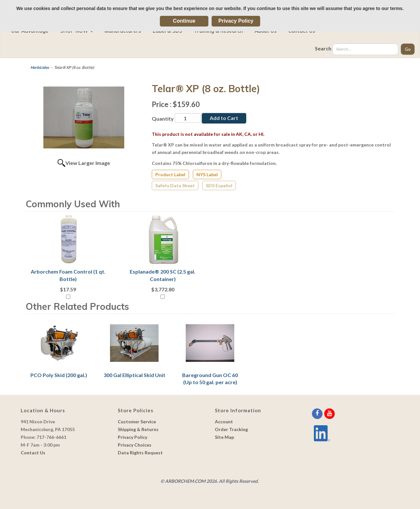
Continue (184, 21)
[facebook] (318, 413)
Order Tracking (231, 429)
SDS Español (219, 185)
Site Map (224, 437)
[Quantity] (188, 118)
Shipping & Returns (138, 429)
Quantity (163, 119)
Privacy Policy (236, 21)
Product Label (170, 174)
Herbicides (40, 67)
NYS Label (207, 174)
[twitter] (324, 413)
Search (323, 48)
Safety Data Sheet (175, 185)
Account (224, 422)
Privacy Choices (135, 445)
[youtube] (329, 413)
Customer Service (137, 422)
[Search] (365, 49)
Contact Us (33, 453)
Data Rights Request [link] (140, 453)
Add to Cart (224, 118)
